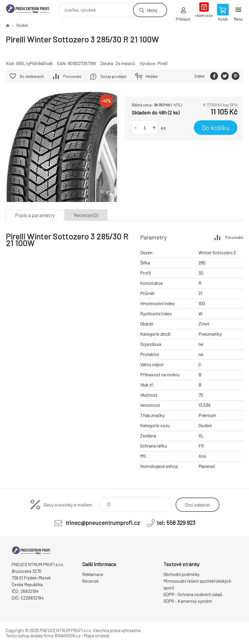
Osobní (22, 25)
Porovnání (72, 76)
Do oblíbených (32, 76)
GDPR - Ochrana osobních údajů (193, 594)
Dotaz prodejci (113, 76)
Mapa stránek (97, 636)
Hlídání (152, 76)
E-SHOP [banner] (31, 9)
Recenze (90, 581)
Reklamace (93, 574)
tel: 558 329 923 (176, 523)
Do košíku (216, 128)
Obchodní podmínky (182, 574)
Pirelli (163, 63)
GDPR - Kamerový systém (188, 601)
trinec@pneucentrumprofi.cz (103, 523)
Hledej (152, 10)
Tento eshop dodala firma (30, 636)
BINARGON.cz (67, 636)
